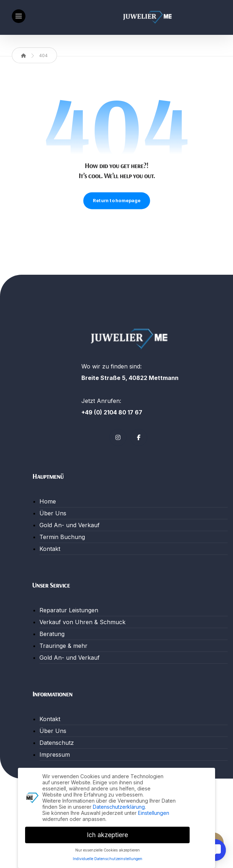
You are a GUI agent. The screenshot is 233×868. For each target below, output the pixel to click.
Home (48, 501)
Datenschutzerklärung (119, 805)
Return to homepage (116, 201)
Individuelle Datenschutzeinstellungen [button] (108, 857)
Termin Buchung (62, 537)
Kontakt (50, 549)
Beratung (52, 634)
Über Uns (53, 513)
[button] (19, 16)
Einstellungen (154, 811)
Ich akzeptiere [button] (107, 833)
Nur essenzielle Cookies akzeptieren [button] (108, 848)
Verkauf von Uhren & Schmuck (82, 622)
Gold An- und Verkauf (70, 525)
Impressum (55, 755)
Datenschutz (57, 743)
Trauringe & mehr (63, 646)
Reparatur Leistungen (69, 610)
